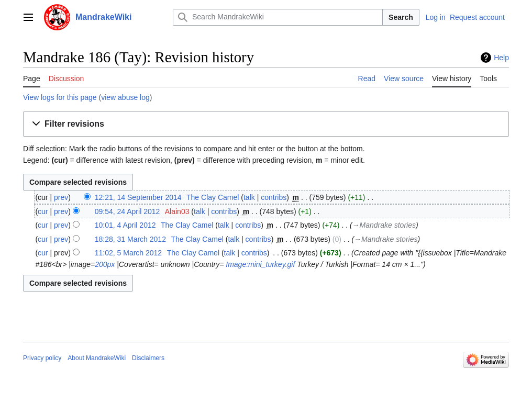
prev (61, 197)
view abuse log (125, 97)
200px (105, 264)
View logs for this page (60, 97)
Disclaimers (148, 358)
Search (401, 17)
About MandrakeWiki (97, 358)
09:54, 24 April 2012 (128, 211)
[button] (266, 124)
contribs (274, 197)
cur (43, 211)
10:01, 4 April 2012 (125, 225)
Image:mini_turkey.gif (260, 264)
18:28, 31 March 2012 (130, 239)
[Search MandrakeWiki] (278, 17)
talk (249, 197)
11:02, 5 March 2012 (128, 253)
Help (501, 58)
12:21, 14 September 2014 (138, 197)
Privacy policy (42, 358)
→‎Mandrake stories (384, 225)
